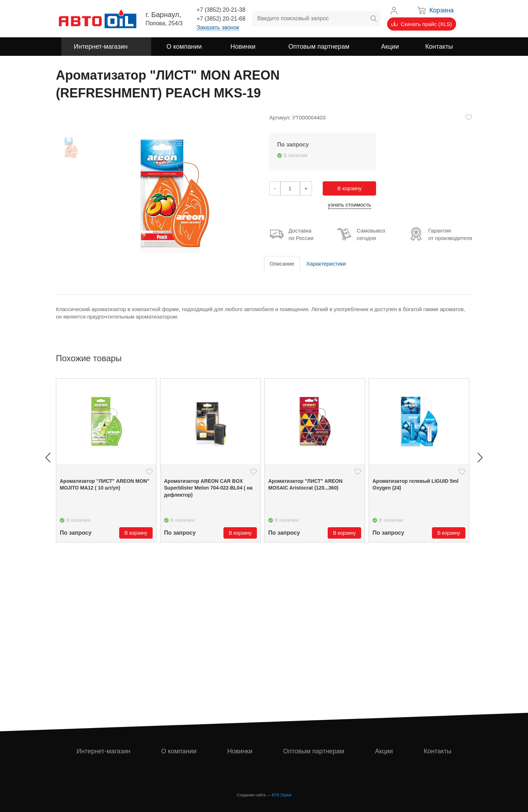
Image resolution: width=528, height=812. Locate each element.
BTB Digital (282, 795)
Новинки (240, 751)
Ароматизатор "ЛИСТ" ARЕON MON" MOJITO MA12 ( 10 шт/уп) (105, 485)
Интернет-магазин (103, 751)
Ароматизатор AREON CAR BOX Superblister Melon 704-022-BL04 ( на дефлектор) (208, 488)
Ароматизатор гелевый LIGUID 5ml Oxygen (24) (415, 485)
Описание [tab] (282, 264)
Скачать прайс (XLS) (422, 24)
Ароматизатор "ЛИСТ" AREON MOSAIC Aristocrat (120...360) (305, 485)
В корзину (349, 188)
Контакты (438, 751)
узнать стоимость (350, 205)
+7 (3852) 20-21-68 (221, 19)
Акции (384, 751)
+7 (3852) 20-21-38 (221, 10)
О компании (179, 751)
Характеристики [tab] (326, 264)
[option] (106, 460)
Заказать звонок (218, 28)
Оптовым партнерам (314, 751)
